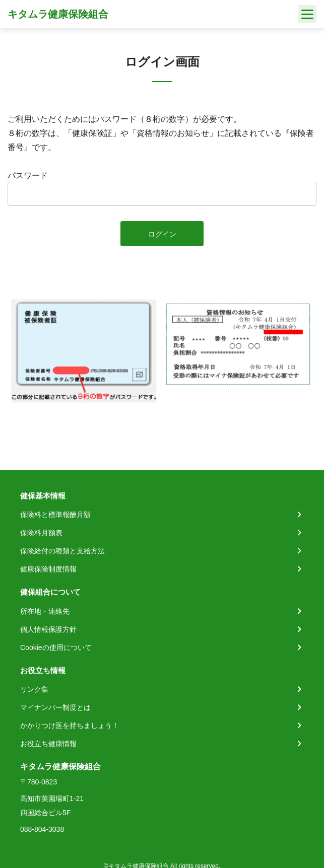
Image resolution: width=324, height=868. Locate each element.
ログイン (162, 234)
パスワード (28, 175)
